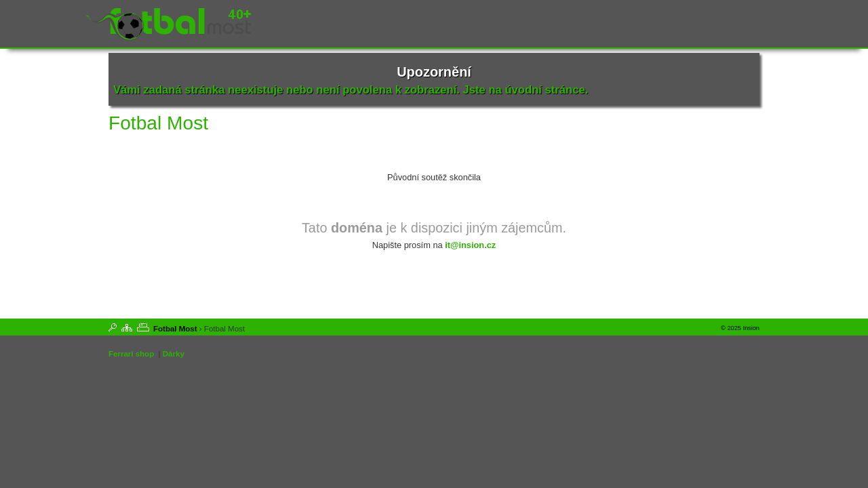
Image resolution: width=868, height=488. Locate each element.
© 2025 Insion (740, 328)
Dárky (174, 354)
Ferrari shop (131, 354)
